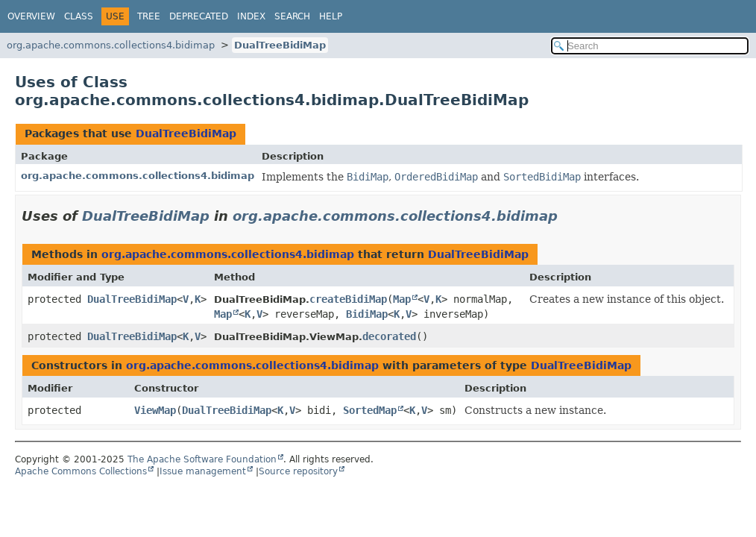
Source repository (298, 471)
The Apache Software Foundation (202, 459)
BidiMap (367, 314)
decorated (389, 336)
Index (251, 16)
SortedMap (370, 410)
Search (292, 16)
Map (402, 299)
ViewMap (155, 410)
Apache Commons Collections (81, 471)
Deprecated (199, 16)
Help (331, 16)
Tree (149, 16)
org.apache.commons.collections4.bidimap (111, 45)
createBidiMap (348, 299)
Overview (31, 16)
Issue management (203, 471)
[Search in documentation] (650, 46)
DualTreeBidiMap (280, 45)
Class (79, 16)
